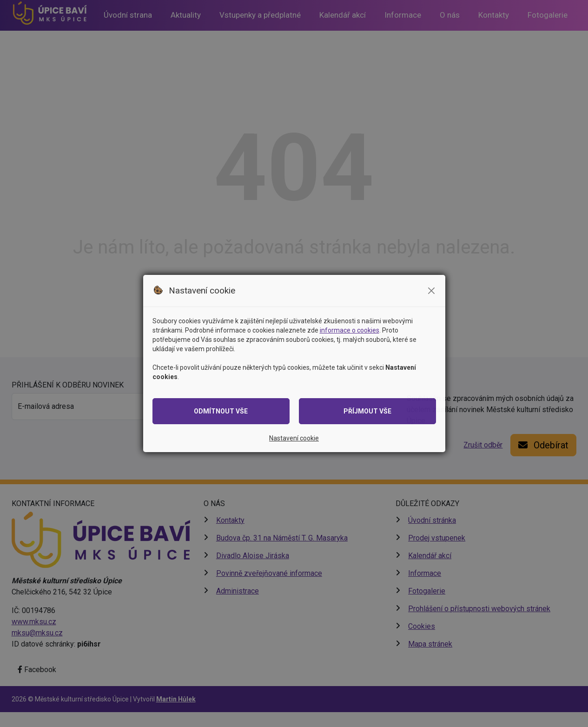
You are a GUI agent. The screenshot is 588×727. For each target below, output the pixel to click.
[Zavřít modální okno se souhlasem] (431, 291)
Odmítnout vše (221, 411)
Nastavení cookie (294, 438)
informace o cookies (350, 330)
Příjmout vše (367, 411)
